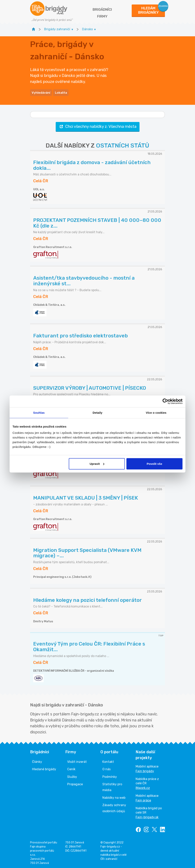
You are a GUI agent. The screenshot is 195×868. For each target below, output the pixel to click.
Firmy (102, 16)
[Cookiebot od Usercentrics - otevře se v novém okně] (165, 401)
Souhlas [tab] (39, 413)
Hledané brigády (44, 768)
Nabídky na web (114, 797)
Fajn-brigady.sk (147, 816)
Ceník (71, 768)
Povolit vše (154, 464)
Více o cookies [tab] (156, 413)
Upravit (97, 464)
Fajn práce (143, 799)
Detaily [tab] (97, 413)
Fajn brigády (145, 770)
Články (37, 761)
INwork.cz (143, 787)
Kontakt (108, 761)
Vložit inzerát (77, 761)
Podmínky (110, 776)
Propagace (75, 783)
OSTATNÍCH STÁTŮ (123, 145)
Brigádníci (102, 10)
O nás (106, 768)
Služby (72, 776)
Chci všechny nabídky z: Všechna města (98, 126)
